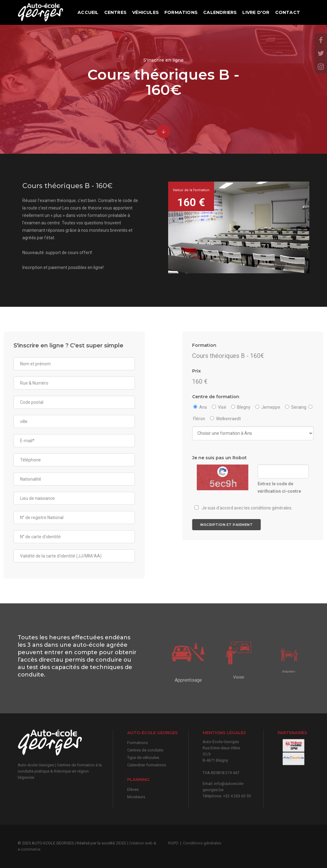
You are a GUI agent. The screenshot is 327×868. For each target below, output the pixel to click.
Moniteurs (136, 797)
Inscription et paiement (286, 525)
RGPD (173, 843)
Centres (115, 12)
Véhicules (146, 12)
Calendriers (220, 12)
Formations (181, 12)
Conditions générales (202, 843)
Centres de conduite (145, 750)
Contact (288, 12)
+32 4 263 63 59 (237, 796)
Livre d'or (256, 12)
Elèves (133, 789)
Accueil (88, 12)
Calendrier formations (147, 765)
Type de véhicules (143, 758)
